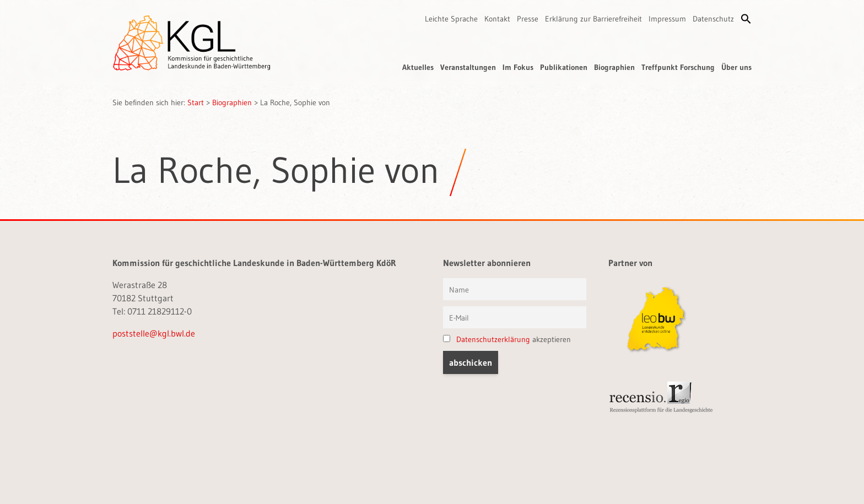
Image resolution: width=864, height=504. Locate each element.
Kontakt (497, 19)
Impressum (667, 19)
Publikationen (564, 67)
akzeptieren (507, 339)
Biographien (614, 67)
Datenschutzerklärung (493, 339)
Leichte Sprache (451, 19)
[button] (746, 19)
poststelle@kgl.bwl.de (154, 333)
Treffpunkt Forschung (678, 67)
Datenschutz (713, 19)
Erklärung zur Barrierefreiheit (593, 19)
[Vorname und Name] (515, 289)
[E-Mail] (515, 317)
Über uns (736, 67)
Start (196, 102)
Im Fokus (518, 67)
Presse (528, 19)
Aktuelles (418, 67)
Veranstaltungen (468, 67)
